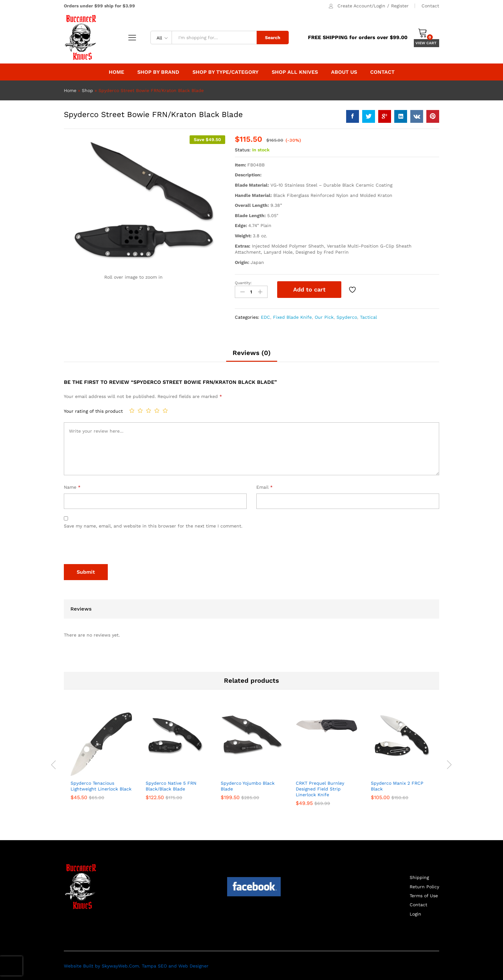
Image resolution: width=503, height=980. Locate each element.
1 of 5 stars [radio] (132, 410)
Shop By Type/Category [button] (226, 72)
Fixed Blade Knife (292, 316)
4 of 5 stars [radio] (157, 410)
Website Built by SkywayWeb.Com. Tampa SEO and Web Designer (136, 965)
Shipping (419, 877)
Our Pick (324, 316)
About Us (344, 72)
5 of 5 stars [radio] (165, 410)
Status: (243, 150)
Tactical (368, 316)
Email (264, 486)
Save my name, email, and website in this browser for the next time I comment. (153, 525)
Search (273, 38)
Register (400, 6)
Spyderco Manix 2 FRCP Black (397, 785)
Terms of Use (424, 895)
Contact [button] (382, 72)
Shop (87, 90)
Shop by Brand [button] (158, 72)
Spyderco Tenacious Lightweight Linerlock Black (101, 785)
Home (116, 72)
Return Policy (424, 886)
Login (415, 913)
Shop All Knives (295, 72)
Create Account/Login (361, 6)
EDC (265, 316)
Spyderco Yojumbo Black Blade (248, 785)
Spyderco (347, 316)
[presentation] (113, 548)
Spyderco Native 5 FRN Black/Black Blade (171, 785)
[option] (101, 760)
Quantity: (243, 283)
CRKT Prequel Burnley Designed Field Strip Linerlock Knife (320, 788)
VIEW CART (426, 43)
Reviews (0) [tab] (252, 352)
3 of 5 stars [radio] (149, 410)
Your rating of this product (93, 410)
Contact (430, 6)
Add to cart (309, 289)
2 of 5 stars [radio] (140, 410)
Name (72, 486)
